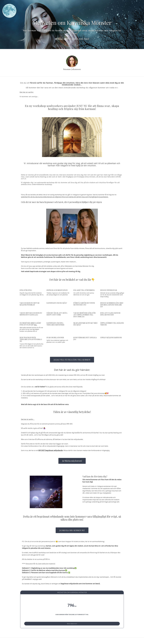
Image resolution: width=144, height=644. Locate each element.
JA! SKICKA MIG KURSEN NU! (72, 530)
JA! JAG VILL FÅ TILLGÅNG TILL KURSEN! (72, 360)
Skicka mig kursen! (72, 628)
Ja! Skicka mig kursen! (72, 461)
